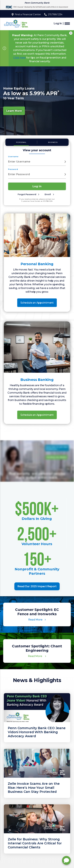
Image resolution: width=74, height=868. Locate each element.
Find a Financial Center (28, 14)
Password (13, 169)
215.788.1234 (55, 14)
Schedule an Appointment (37, 303)
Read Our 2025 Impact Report (37, 586)
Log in (58, 23)
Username (13, 157)
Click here (19, 58)
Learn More (14, 111)
